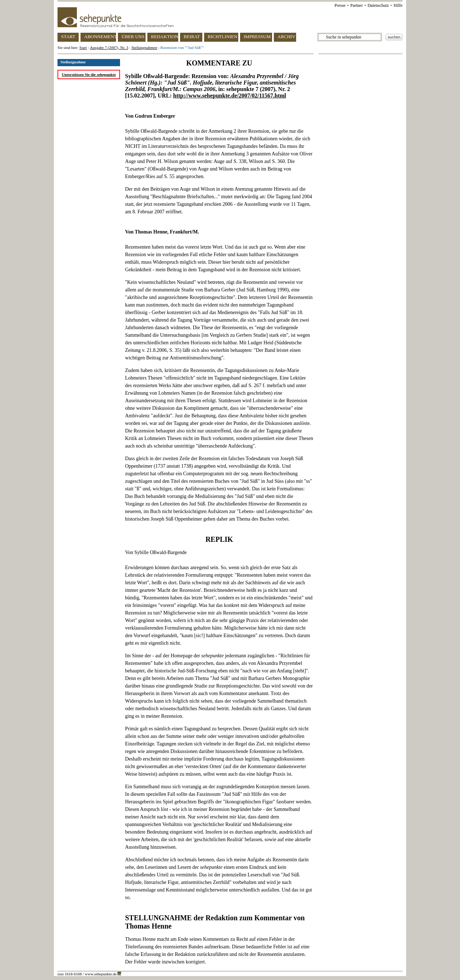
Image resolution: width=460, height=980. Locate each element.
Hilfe (398, 5)
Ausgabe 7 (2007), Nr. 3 (109, 47)
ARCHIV (286, 37)
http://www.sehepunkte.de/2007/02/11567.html (230, 96)
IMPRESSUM (257, 37)
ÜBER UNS (133, 37)
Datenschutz (378, 5)
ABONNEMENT (100, 37)
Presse (340, 5)
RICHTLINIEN (222, 37)
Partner (357, 5)
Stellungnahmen (144, 47)
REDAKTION (165, 37)
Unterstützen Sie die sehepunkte (89, 74)
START (68, 37)
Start (83, 47)
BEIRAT (192, 37)
